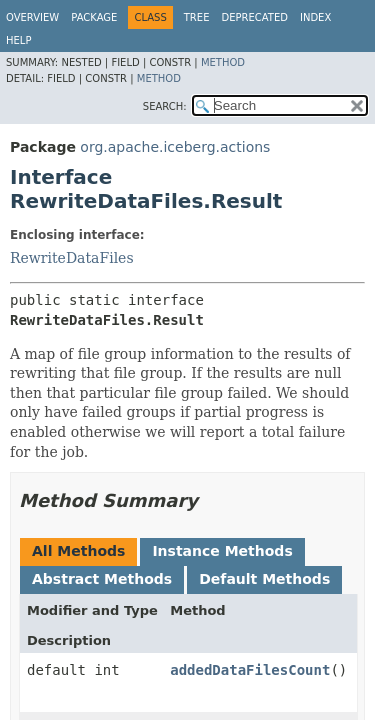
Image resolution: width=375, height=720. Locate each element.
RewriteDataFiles (72, 258)
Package (94, 17)
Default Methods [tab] (264, 579)
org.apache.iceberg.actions (175, 147)
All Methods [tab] (78, 551)
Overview (32, 17)
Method (223, 62)
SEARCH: (165, 106)
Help (18, 40)
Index (315, 17)
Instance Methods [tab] (222, 551)
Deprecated (254, 17)
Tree (197, 17)
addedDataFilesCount (250, 670)
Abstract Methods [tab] (102, 579)
